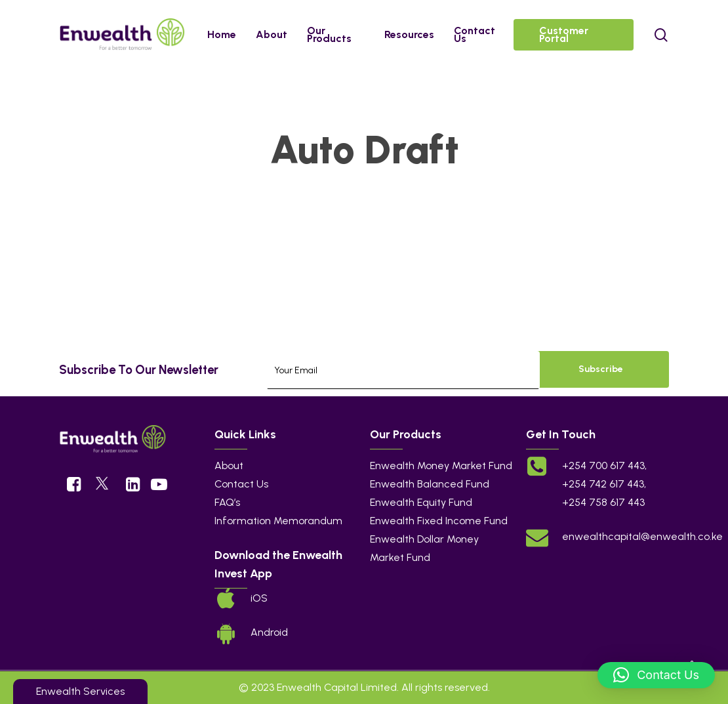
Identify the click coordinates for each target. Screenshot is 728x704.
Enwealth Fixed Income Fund (439, 521)
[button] (656, 675)
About (229, 466)
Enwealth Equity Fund (421, 502)
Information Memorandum (278, 521)
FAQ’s (227, 502)
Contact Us (241, 484)
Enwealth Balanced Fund (430, 484)
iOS (259, 598)
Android (269, 632)
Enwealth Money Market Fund (441, 466)
